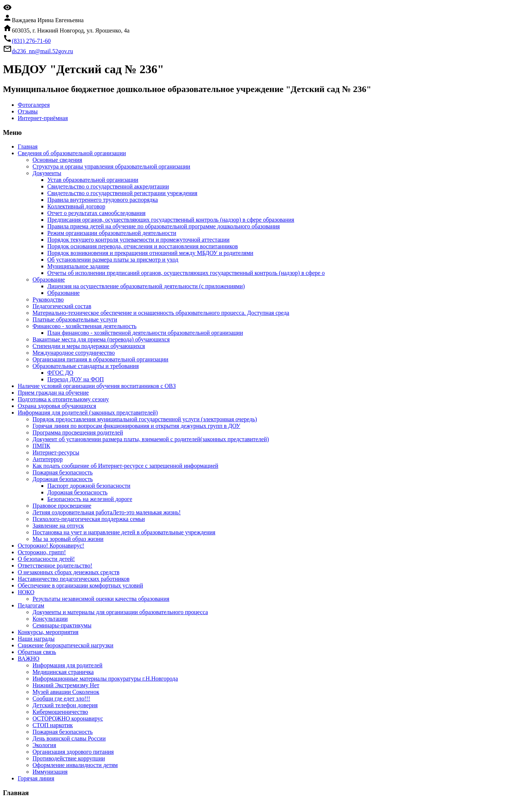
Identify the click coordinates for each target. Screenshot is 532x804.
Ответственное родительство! (55, 565)
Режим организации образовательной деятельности (112, 233)
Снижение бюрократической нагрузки (66, 645)
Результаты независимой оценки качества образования (101, 599)
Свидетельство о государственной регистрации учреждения (122, 193)
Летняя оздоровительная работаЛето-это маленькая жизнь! (107, 512)
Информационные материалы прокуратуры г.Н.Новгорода (105, 679)
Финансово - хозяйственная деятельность (85, 326)
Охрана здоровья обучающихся (57, 406)
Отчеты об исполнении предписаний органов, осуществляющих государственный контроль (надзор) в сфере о (186, 273)
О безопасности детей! (46, 559)
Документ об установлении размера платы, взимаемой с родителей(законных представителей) (151, 439)
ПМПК (41, 446)
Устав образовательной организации (93, 180)
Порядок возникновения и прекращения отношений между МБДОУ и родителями (150, 253)
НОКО (26, 592)
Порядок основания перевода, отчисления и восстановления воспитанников (143, 246)
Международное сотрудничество (74, 353)
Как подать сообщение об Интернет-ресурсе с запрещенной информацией (125, 466)
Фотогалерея (34, 105)
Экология (44, 745)
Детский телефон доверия (65, 705)
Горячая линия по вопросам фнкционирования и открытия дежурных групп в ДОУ (136, 426)
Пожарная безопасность (63, 472)
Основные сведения (57, 160)
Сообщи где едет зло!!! (61, 699)
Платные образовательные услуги (75, 319)
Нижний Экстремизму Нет (66, 685)
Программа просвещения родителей (78, 432)
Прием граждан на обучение (53, 393)
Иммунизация (50, 772)
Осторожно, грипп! (42, 552)
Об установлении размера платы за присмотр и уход (113, 260)
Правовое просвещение (62, 506)
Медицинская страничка (63, 672)
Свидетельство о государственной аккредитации (108, 186)
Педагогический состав (62, 306)
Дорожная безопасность (63, 479)
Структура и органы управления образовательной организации (111, 166)
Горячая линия (36, 778)
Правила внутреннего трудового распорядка (103, 200)
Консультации (50, 619)
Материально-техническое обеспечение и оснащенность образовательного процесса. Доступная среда (161, 313)
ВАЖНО (29, 659)
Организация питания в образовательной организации (100, 359)
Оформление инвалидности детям (75, 765)
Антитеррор (48, 459)
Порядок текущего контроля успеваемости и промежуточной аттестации (138, 240)
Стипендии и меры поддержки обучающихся (89, 346)
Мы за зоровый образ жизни (68, 539)
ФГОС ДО (60, 373)
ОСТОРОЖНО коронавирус (68, 718)
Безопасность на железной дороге (90, 499)
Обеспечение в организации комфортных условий (80, 585)
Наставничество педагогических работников (74, 579)
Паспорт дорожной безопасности (89, 486)
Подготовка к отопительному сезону (63, 399)
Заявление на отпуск (58, 526)
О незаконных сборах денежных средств (69, 572)
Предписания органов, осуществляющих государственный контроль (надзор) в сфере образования (171, 220)
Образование (49, 280)
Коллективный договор (76, 206)
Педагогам (31, 605)
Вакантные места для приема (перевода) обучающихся (101, 339)
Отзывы (28, 111)
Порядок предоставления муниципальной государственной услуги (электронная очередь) (145, 419)
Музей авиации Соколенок (66, 692)
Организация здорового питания (73, 752)
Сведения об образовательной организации (72, 153)
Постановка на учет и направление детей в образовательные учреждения (124, 532)
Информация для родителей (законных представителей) (88, 413)
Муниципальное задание (78, 266)
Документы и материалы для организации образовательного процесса (120, 612)
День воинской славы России (69, 738)
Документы (47, 173)
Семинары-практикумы (62, 625)
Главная (28, 147)
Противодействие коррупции (69, 758)
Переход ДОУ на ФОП (76, 379)
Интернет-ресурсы (56, 452)
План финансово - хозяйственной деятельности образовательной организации (145, 333)
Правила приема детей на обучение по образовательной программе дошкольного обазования (163, 226)
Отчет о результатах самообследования (96, 213)
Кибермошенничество (60, 712)
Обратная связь (37, 652)
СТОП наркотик (53, 725)
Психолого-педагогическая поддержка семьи (89, 519)
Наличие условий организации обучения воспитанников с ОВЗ (97, 386)
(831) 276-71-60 (31, 41)
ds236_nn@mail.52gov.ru (42, 51)
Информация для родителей (67, 665)
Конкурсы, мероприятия (48, 632)
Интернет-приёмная (43, 118)
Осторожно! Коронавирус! (51, 546)
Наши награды (36, 639)
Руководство (48, 299)
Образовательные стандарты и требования (86, 366)
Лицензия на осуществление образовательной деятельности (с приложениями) (146, 286)
